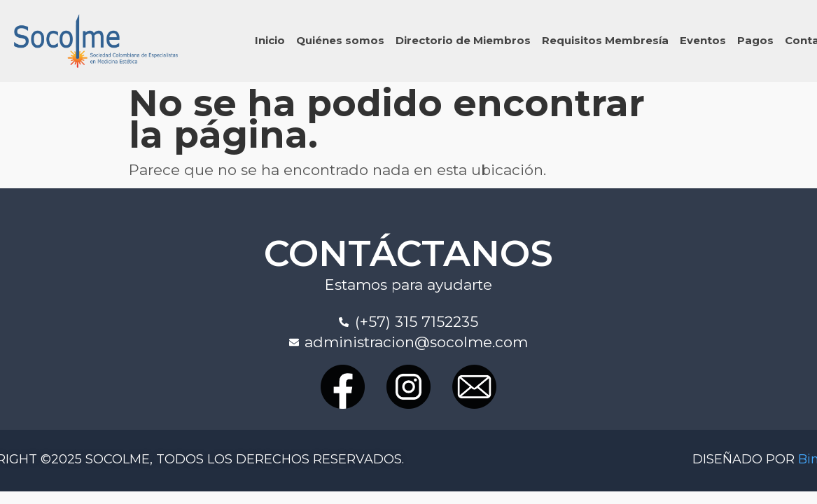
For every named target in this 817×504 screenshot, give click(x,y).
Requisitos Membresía (605, 40)
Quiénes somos (340, 40)
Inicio (270, 40)
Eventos (703, 40)
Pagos (755, 40)
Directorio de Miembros (463, 40)
